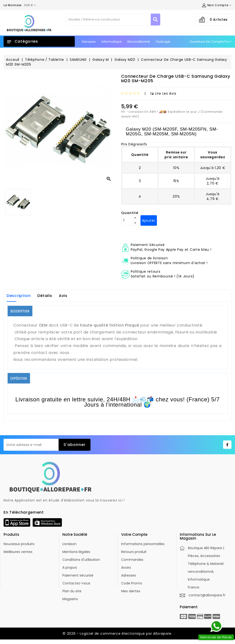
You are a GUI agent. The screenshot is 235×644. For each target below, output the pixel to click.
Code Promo (132, 583)
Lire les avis (163, 93)
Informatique (112, 42)
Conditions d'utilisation (81, 560)
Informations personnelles (143, 544)
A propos (70, 567)
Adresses (129, 575)
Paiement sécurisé (78, 575)
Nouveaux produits (19, 544)
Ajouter (149, 220)
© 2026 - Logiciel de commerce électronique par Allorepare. (117, 634)
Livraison (69, 544)
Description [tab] (19, 296)
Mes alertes (131, 591)
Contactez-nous (76, 583)
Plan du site (72, 591)
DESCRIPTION (20, 311)
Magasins (70, 599)
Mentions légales (76, 552)
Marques (89, 42)
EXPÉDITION (19, 378)
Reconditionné (139, 42)
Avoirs (126, 567)
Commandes (132, 560)
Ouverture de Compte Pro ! (210, 42)
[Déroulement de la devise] (20, 5)
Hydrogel (163, 42)
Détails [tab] (45, 296)
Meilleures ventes (18, 552)
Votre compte (134, 534)
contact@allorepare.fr (207, 595)
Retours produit (134, 552)
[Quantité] (127, 220)
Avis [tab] (63, 296)
